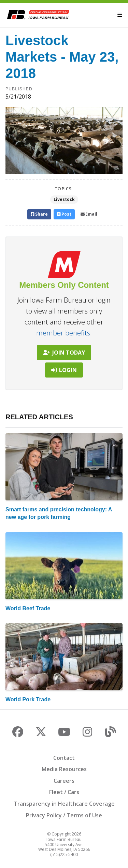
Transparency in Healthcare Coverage (64, 804)
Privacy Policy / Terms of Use (64, 815)
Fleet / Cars (64, 792)
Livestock (64, 199)
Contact (64, 758)
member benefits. (64, 333)
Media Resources (64, 769)
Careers (64, 781)
